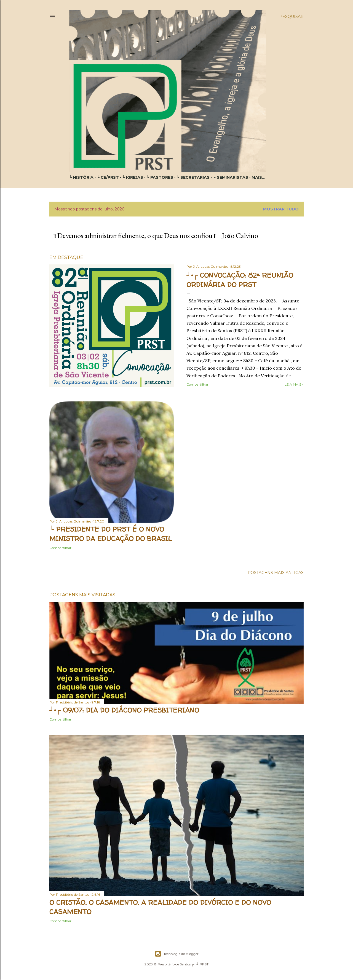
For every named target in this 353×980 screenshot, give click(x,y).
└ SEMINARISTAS (231, 177)
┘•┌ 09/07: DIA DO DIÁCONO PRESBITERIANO (124, 710)
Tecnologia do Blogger (177, 954)
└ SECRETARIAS (193, 177)
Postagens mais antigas (276, 573)
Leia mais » (294, 384)
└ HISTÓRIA (81, 177)
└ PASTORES (160, 177)
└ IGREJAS (133, 177)
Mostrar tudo (281, 209)
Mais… (258, 177)
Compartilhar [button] (197, 384)
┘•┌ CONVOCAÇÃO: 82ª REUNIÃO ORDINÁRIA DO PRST (240, 280)
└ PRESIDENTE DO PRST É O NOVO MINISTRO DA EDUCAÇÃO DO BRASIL (111, 534)
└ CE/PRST (108, 177)
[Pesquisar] (292, 17)
